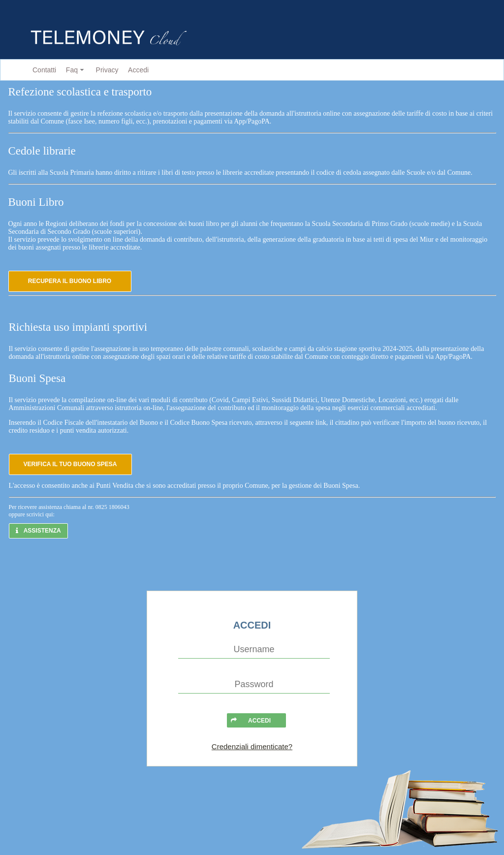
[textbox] (254, 650)
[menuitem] (42, 70)
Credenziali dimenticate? (252, 746)
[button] (70, 281)
